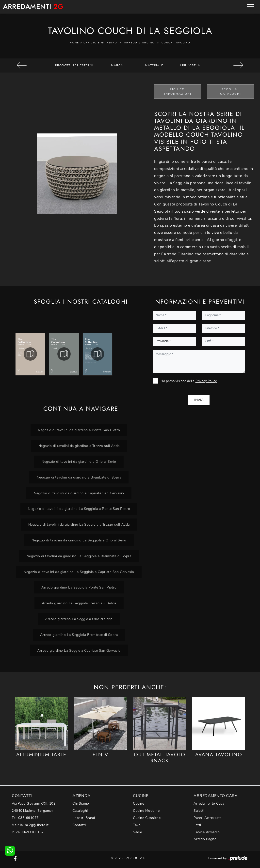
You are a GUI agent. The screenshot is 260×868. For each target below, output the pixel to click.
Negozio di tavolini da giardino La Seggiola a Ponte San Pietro (79, 509)
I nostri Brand (84, 818)
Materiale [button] (154, 65)
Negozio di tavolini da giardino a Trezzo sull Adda (79, 446)
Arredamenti (33, 7)
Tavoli (138, 825)
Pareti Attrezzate (208, 818)
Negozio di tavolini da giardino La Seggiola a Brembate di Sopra (79, 556)
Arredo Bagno (205, 839)
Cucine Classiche (147, 818)
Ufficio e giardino (100, 43)
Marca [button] (117, 65)
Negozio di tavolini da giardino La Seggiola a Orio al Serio (79, 540)
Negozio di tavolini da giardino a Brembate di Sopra (79, 477)
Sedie (138, 832)
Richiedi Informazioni (178, 92)
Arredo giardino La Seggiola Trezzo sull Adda (79, 603)
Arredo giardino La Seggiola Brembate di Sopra (79, 635)
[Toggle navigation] (250, 7)
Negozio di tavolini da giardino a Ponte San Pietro (79, 430)
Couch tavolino (176, 43)
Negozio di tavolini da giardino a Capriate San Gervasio (79, 493)
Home (74, 43)
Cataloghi (80, 811)
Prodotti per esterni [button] (74, 65)
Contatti (79, 825)
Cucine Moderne (146, 811)
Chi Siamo (81, 803)
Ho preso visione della (189, 381)
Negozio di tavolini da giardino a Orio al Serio (79, 462)
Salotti (199, 811)
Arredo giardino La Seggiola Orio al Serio (79, 619)
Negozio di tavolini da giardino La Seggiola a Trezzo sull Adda (79, 524)
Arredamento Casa (209, 803)
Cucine (138, 803)
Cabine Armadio (207, 832)
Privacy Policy (206, 381)
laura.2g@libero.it (34, 825)
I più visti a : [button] (191, 65)
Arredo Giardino (139, 43)
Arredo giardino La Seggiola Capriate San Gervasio (79, 650)
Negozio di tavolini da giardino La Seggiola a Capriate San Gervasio (79, 572)
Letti (197, 825)
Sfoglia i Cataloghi (231, 92)
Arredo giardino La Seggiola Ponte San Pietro (79, 587)
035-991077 (28, 818)
